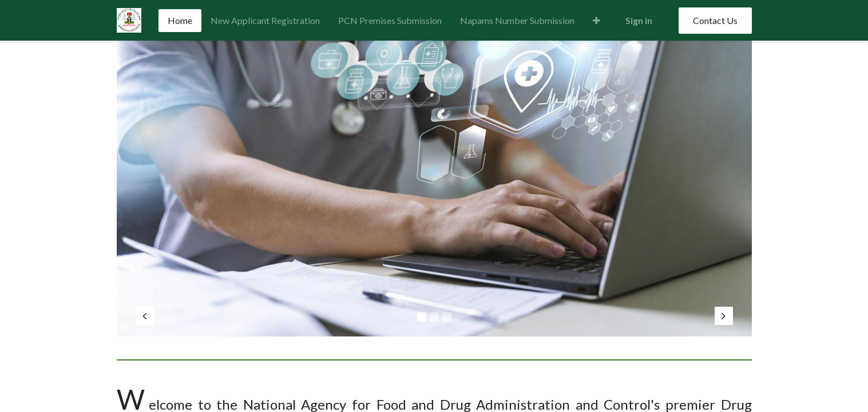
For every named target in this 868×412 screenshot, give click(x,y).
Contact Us (715, 20)
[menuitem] (180, 21)
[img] (162, 183)
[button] (596, 21)
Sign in (639, 20)
